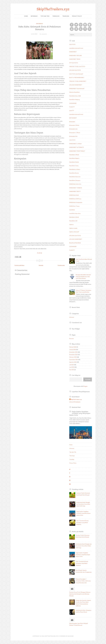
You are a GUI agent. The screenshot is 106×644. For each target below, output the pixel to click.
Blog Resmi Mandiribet (75, 243)
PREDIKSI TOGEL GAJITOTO (77, 67)
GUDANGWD (73, 103)
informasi (40, 24)
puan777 (72, 111)
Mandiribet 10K (73, 221)
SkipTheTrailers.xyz (53, 9)
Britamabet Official (74, 125)
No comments (43, 34)
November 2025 (73, 355)
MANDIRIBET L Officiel (75, 144)
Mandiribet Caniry (74, 166)
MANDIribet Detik (74, 195)
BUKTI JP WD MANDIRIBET (77, 78)
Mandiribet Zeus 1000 (75, 96)
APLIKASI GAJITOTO (75, 70)
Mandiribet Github (74, 217)
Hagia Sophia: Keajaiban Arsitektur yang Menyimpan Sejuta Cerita (80, 413)
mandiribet (72, 210)
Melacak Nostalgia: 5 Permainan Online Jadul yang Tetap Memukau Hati (83, 581)
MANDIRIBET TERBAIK (76, 188)
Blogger (85, 386)
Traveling (66, 16)
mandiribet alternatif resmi (76, 48)
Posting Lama (61, 265)
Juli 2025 (72, 365)
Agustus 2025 (73, 362)
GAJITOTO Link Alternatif (76, 74)
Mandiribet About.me (75, 177)
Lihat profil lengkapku (75, 402)
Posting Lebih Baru (19, 265)
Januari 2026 (73, 349)
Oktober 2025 (73, 357)
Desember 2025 (73, 352)
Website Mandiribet (74, 92)
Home (26, 16)
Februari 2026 (73, 347)
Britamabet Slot (73, 136)
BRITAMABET (73, 118)
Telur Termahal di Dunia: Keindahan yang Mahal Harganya (82, 522)
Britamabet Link (73, 129)
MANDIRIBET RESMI (75, 59)
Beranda (41, 265)
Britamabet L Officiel (75, 133)
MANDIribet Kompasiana (76, 202)
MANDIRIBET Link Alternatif (77, 89)
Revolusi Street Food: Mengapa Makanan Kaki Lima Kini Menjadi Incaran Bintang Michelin (80, 594)
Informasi (34, 16)
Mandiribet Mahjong (74, 100)
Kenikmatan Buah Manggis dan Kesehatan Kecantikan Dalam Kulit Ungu (83, 504)
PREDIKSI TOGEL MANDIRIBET (78, 81)
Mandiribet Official (74, 155)
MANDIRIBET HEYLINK (76, 55)
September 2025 (74, 360)
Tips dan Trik (45, 16)
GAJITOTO (72, 44)
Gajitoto (71, 225)
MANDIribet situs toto (75, 184)
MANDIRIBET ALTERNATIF (77, 147)
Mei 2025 (72, 370)
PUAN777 (72, 107)
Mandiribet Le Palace (75, 169)
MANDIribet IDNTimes (75, 199)
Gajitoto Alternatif (74, 232)
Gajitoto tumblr (73, 228)
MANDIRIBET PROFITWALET (77, 151)
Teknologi (56, 16)
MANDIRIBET (73, 52)
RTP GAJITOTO (74, 63)
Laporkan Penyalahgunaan (81, 392)
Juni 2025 (72, 367)
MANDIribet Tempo (74, 206)
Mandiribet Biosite (74, 173)
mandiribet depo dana (75, 213)
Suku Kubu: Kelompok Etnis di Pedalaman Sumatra (40, 28)
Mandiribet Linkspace (75, 180)
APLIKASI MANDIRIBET (76, 85)
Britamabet (72, 122)
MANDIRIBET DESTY (75, 191)
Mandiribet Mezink (74, 162)
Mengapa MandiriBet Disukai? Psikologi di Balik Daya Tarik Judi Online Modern (83, 277)
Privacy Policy (77, 16)
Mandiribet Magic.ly (74, 158)
